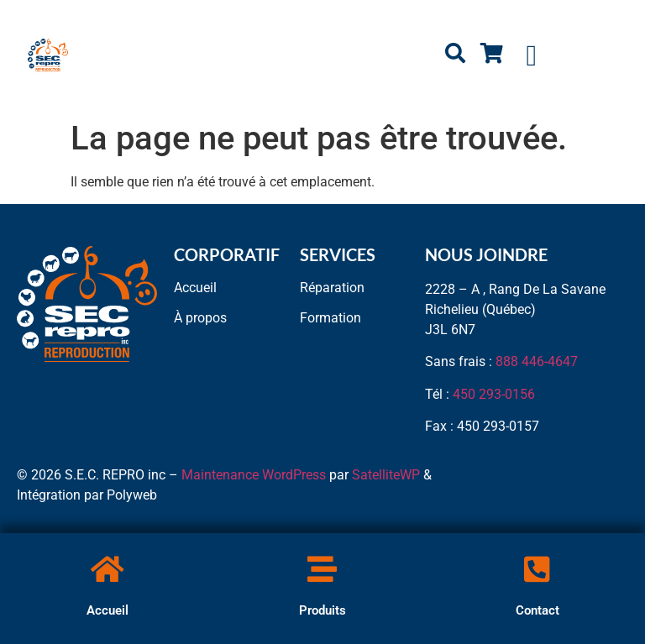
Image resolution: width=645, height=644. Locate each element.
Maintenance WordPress (254, 475)
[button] (532, 56)
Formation (330, 318)
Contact (537, 610)
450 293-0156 (494, 394)
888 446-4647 (537, 361)
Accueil (107, 610)
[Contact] (537, 569)
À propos (200, 318)
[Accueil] (107, 569)
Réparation (332, 288)
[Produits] (322, 569)
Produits (322, 610)
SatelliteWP (386, 475)
